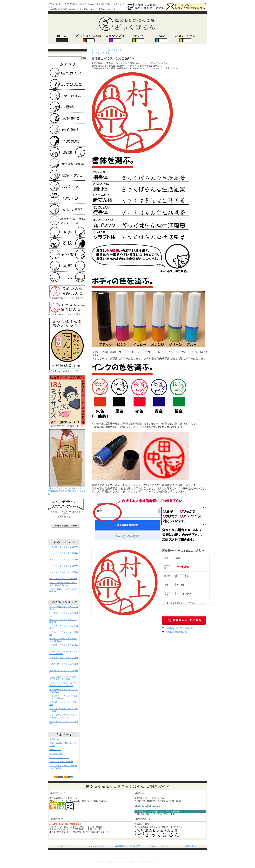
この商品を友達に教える (176, 632)
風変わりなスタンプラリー (61, 762)
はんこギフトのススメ (59, 758)
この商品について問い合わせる (179, 628)
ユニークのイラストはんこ (112, 50)
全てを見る (105, 53)
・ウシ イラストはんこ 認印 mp (63, 579)
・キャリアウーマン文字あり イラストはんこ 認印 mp (63, 716)
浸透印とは (54, 739)
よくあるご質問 (56, 754)
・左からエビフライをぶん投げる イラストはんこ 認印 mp (63, 678)
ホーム (94, 50)
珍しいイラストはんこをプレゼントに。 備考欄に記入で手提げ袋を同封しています (67, 491)
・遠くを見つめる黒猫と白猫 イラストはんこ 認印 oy (63, 584)
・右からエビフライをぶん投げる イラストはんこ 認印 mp (63, 684)
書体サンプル (55, 750)
